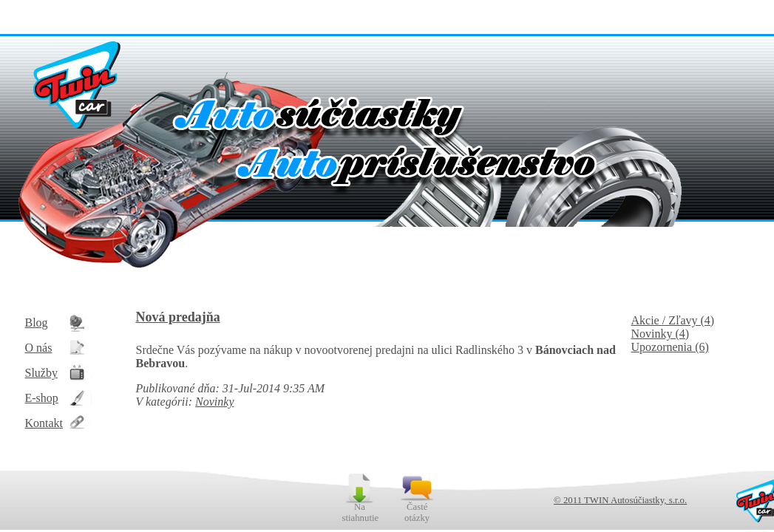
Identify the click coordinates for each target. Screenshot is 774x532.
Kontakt (44, 423)
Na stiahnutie (359, 512)
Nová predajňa (178, 317)
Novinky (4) (661, 334)
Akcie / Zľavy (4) (673, 320)
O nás (39, 348)
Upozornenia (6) (670, 347)
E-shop (42, 398)
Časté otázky (417, 512)
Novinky (214, 402)
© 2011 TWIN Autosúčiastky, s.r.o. (620, 500)
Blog (37, 323)
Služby (41, 373)
